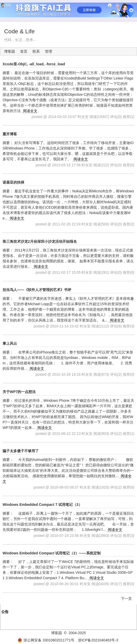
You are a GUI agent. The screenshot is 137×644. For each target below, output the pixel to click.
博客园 (10, 51)
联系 (36, 51)
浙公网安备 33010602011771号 (46, 640)
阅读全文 (30, 111)
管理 (49, 51)
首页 (24, 51)
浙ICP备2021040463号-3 (98, 640)
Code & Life (19, 31)
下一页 (126, 599)
